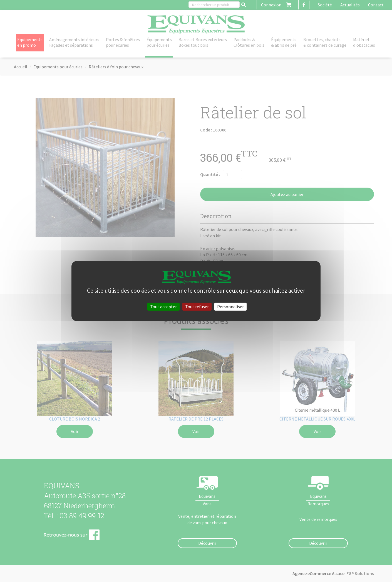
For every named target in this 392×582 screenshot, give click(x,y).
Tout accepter (163, 306)
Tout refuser (197, 306)
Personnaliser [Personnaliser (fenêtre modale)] (230, 306)
